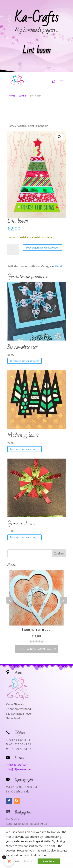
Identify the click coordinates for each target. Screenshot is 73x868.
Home (11, 126)
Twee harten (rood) (36, 630)
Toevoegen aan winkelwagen (43, 248)
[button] (60, 137)
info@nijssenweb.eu (19, 769)
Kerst (31, 126)
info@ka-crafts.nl (17, 765)
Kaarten (21, 126)
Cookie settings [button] (22, 861)
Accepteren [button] (49, 861)
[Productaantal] (13, 250)
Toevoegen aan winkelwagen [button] (25, 361)
